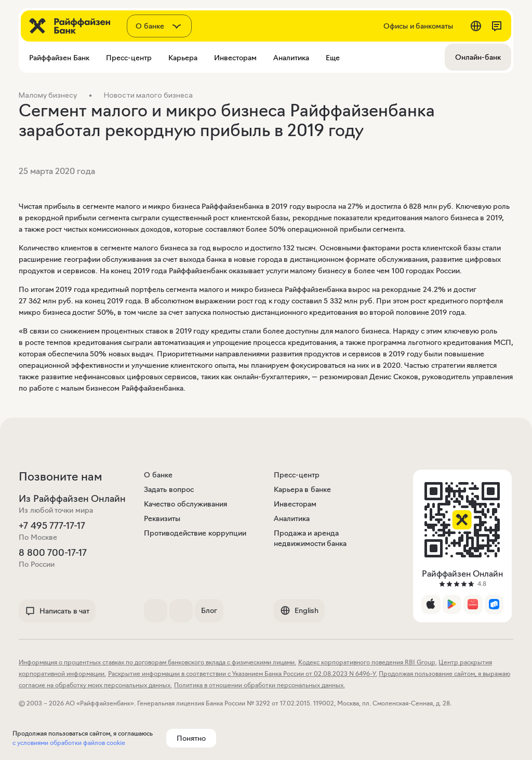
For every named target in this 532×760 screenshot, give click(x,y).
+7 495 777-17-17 (52, 526)
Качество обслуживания (185, 504)
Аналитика (292, 518)
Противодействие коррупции (195, 533)
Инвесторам (295, 504)
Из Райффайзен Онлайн (72, 499)
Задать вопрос (169, 489)
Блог (209, 610)
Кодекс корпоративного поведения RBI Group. (368, 662)
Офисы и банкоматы (418, 26)
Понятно (191, 738)
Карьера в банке (302, 489)
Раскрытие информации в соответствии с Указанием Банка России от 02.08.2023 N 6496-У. (243, 674)
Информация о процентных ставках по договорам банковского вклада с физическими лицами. (157, 662)
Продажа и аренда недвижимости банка (310, 538)
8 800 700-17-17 (53, 553)
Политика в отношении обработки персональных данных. (260, 685)
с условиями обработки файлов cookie (69, 743)
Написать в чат (57, 611)
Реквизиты (162, 518)
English (299, 610)
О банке (158, 475)
